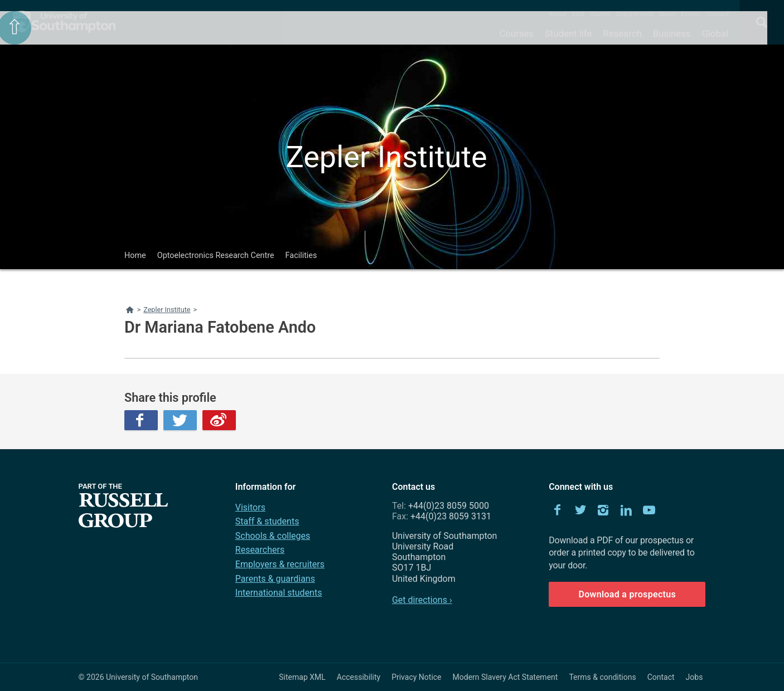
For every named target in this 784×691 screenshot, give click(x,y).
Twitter (180, 420)
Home (135, 256)
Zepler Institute (386, 157)
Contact (717, 14)
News (667, 14)
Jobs (695, 677)
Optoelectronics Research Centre (216, 256)
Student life (568, 33)
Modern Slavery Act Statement (505, 677)
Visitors (250, 507)
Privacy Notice (416, 677)
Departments (635, 14)
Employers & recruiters (280, 564)
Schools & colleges (273, 536)
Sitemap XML (302, 677)
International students (279, 593)
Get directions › (422, 600)
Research (622, 33)
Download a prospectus (627, 594)
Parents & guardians (275, 579)
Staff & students (267, 521)
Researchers (260, 550)
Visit (578, 14)
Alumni (600, 14)
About (557, 14)
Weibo (219, 420)
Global (715, 33)
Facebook (141, 420)
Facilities (301, 256)
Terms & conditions (602, 677)
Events (691, 14)
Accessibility (359, 677)
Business (672, 33)
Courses (516, 33)
